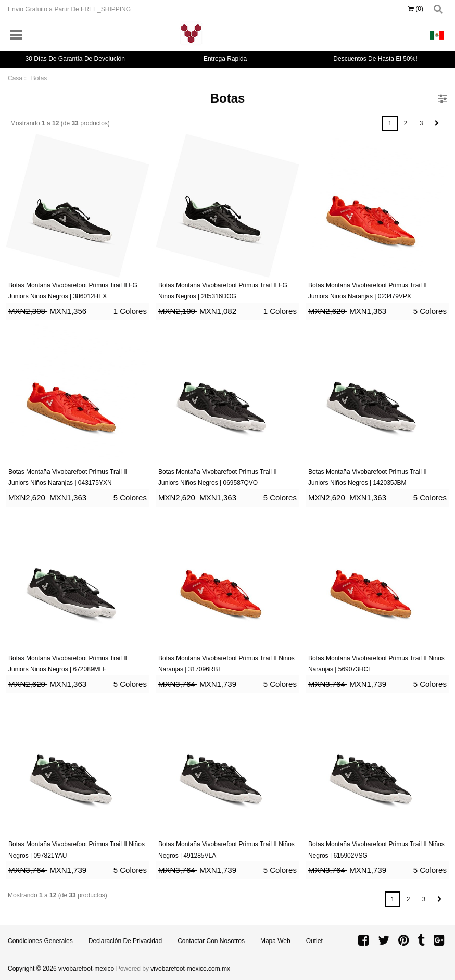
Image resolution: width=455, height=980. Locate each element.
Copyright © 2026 (33, 969)
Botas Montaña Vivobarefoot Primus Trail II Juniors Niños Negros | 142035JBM (368, 478)
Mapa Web (275, 941)
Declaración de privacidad (125, 941)
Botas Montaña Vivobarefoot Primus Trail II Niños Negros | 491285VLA (226, 850)
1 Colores (130, 311)
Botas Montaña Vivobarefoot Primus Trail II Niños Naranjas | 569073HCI (376, 664)
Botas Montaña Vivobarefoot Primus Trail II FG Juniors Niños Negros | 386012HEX (73, 291)
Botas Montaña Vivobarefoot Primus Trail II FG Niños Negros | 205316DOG (223, 291)
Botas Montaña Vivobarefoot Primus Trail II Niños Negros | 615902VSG (376, 850)
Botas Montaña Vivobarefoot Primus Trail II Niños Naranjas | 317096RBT (226, 664)
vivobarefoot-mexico (86, 969)
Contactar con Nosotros (211, 941)
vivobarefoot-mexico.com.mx (190, 969)
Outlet (314, 941)
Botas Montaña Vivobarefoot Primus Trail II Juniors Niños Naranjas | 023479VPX (368, 291)
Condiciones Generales (40, 941)
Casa (15, 78)
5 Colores (430, 311)
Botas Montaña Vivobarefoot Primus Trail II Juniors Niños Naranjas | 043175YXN (68, 478)
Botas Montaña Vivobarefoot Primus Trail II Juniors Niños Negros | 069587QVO (218, 478)
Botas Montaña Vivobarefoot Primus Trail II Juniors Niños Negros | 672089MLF (68, 664)
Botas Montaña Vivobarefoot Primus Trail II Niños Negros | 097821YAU (77, 850)
